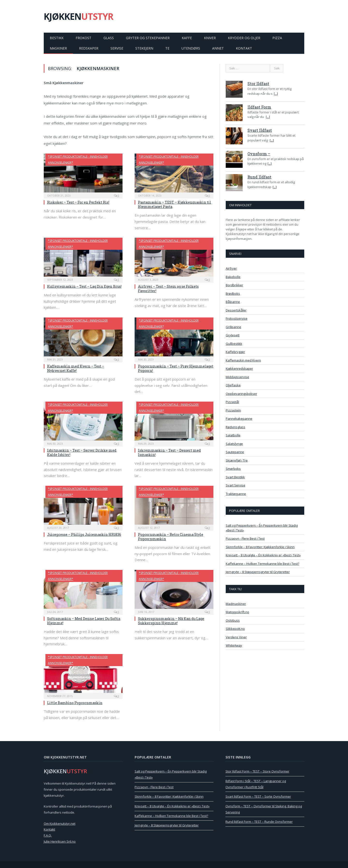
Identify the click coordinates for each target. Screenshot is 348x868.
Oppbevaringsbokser (241, 394)
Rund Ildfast (259, 177)
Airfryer (231, 268)
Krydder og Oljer (244, 38)
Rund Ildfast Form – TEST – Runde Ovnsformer (259, 822)
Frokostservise (237, 318)
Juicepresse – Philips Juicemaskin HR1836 (84, 534)
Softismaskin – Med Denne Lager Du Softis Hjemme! (84, 621)
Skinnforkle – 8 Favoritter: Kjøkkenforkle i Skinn (260, 547)
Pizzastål (232, 402)
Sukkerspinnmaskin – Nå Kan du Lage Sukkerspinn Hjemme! (171, 621)
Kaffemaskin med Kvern (243, 360)
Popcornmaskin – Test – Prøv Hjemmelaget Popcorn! (176, 368)
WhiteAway (234, 645)
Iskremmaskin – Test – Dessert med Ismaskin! (169, 452)
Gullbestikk (234, 344)
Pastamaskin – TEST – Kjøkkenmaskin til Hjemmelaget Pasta (175, 204)
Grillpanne (233, 327)
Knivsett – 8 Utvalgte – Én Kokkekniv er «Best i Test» (263, 555)
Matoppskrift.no (237, 612)
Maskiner (58, 48)
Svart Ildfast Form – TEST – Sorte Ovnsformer (258, 796)
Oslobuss (233, 620)
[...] (276, 94)
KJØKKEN (79, 16)
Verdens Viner (236, 637)
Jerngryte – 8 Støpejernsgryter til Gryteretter (258, 572)
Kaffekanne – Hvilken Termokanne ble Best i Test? (262, 564)
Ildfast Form (259, 107)
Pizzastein (233, 410)
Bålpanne (233, 302)
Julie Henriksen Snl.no (60, 841)
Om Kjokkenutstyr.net (60, 824)
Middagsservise (237, 377)
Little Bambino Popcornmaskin (75, 703)
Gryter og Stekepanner (148, 38)
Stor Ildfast (258, 84)
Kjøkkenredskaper (239, 368)
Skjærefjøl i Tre (237, 460)
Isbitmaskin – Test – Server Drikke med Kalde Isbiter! (82, 452)
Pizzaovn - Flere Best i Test (245, 538)
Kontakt (244, 48)
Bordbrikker (234, 285)
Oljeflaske (233, 385)
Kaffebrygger (235, 352)
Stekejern (144, 48)
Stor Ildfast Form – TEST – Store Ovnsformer (257, 771)
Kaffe (187, 38)
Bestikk (57, 38)
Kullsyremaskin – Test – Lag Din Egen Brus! (84, 286)
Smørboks (233, 469)
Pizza (277, 38)
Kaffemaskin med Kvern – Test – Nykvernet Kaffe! (76, 368)
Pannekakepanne (239, 419)
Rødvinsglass (236, 427)
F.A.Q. (48, 835)
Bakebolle (233, 277)
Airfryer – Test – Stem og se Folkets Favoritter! (168, 289)
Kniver (210, 38)
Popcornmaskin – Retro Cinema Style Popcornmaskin (171, 537)
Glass (109, 38)
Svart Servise (236, 485)
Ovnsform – (259, 154)
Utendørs (191, 48)
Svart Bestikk (235, 477)
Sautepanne (235, 452)
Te (167, 48)
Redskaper (89, 48)
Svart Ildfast (260, 130)
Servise (117, 48)
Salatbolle (233, 435)
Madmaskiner (236, 604)
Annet (218, 48)
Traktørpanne (236, 494)
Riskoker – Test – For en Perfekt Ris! (78, 202)
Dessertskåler (236, 310)
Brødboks (233, 294)
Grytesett (233, 335)
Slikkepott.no (235, 629)
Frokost (83, 38)
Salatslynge (234, 444)
